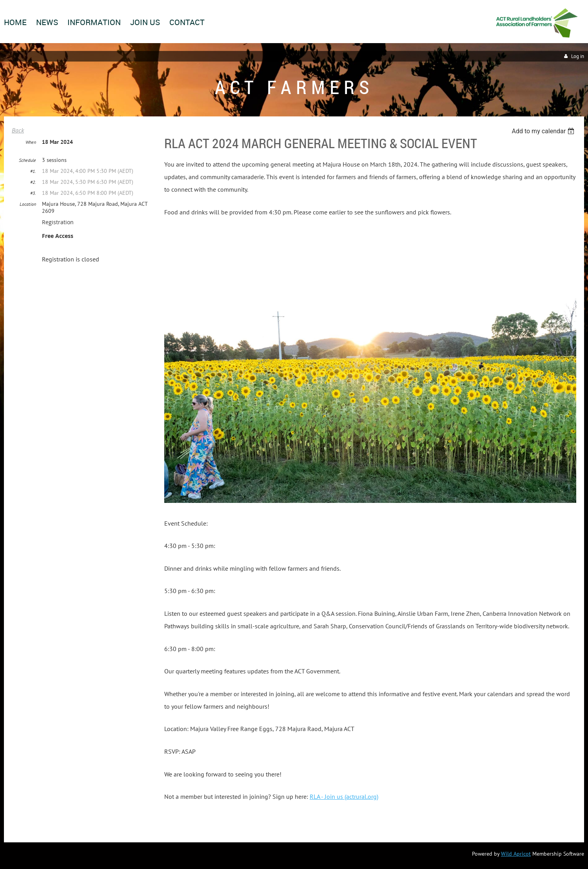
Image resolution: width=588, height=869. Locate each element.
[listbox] (544, 131)
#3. (33, 193)
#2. (33, 182)
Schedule (27, 160)
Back (18, 130)
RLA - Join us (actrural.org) (344, 796)
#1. (33, 171)
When (31, 142)
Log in (578, 56)
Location (28, 204)
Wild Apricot (516, 854)
